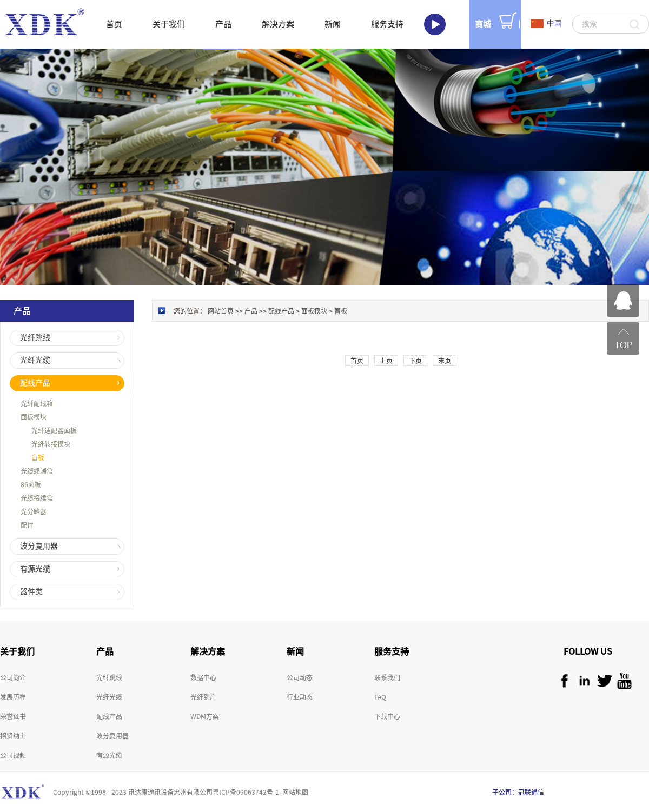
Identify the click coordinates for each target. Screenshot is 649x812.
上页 (386, 361)
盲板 (341, 311)
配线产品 (281, 311)
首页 (114, 24)
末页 (445, 361)
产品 (251, 311)
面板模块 (314, 311)
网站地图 (294, 792)
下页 (415, 361)
